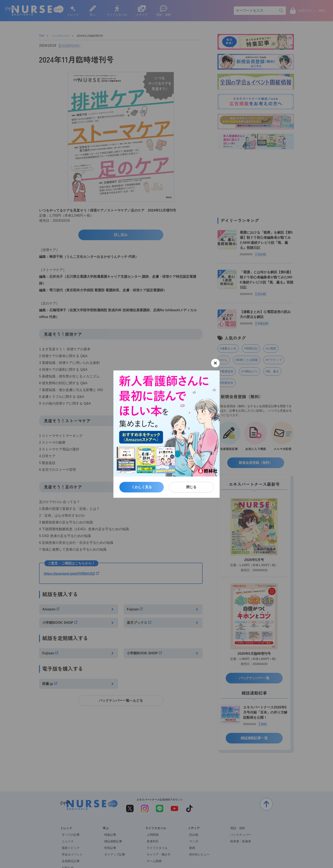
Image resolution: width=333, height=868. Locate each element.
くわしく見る (142, 487)
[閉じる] (215, 363)
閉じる (191, 487)
